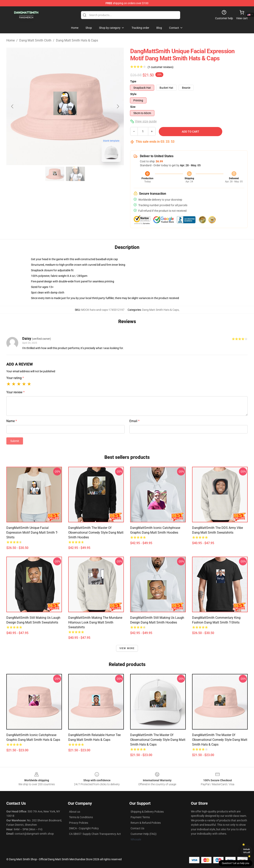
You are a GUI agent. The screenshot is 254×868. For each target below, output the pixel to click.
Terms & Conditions (81, 817)
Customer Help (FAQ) (144, 834)
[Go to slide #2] (75, 174)
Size (133, 107)
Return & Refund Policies (146, 823)
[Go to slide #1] (55, 174)
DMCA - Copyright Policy (84, 828)
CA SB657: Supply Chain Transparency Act (95, 834)
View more (127, 648)
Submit (15, 441)
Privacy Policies (79, 823)
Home (11, 40)
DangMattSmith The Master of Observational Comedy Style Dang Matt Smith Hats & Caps (158, 740)
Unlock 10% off (247, 851)
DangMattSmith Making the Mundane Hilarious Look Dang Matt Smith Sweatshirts (95, 622)
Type (133, 81)
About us (75, 812)
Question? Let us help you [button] (236, 863)
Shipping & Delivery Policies (147, 812)
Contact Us (137, 828)
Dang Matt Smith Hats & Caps (77, 40)
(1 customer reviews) (161, 67)
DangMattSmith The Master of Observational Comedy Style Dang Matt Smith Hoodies (96, 533)
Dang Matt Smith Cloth (35, 40)
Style (133, 94)
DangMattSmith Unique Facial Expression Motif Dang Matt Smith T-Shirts (32, 533)
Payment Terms (140, 817)
